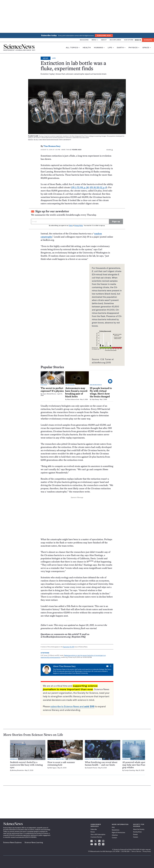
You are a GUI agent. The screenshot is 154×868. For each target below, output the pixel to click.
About (104, 40)
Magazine (84, 40)
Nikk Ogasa (53, 768)
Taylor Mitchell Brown (49, 394)
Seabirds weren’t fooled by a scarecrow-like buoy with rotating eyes (26, 765)
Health (87, 48)
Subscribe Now (104, 35)
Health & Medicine (56, 759)
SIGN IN (138, 40)
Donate (148, 40)
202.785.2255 (125, 851)
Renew (93, 832)
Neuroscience (96, 385)
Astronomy (70, 385)
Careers (136, 837)
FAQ (113, 827)
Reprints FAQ (79, 637)
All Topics (73, 48)
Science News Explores (12, 842)
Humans (99, 48)
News (46, 58)
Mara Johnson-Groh (73, 400)
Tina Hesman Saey (52, 146)
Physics (134, 48)
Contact (114, 838)
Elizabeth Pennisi (92, 768)
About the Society (139, 829)
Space (147, 48)
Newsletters (116, 830)
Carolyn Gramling (129, 770)
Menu (95, 40)
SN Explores (115, 40)
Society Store (137, 832)
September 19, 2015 (69, 647)
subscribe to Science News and (72, 706)
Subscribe (94, 829)
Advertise (115, 835)
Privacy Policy (78, 226)
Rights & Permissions (118, 832)
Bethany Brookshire (18, 770)
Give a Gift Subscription (98, 834)
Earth (121, 48)
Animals (14, 759)
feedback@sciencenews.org (57, 637)
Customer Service (96, 837)
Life (111, 48)
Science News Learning (34, 842)
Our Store (129, 40)
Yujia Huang (95, 400)
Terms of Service (136, 851)
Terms (71, 226)
